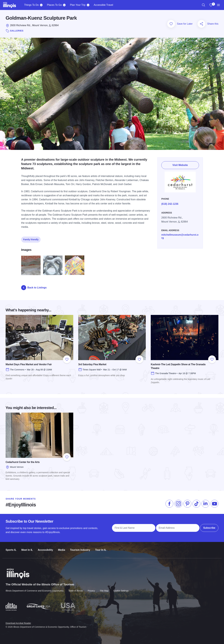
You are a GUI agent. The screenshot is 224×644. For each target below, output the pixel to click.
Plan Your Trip (78, 5)
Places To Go (54, 5)
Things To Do (31, 5)
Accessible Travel (103, 5)
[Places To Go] (64, 5)
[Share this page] (201, 24)
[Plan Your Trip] (88, 5)
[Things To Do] (41, 5)
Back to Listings (34, 288)
